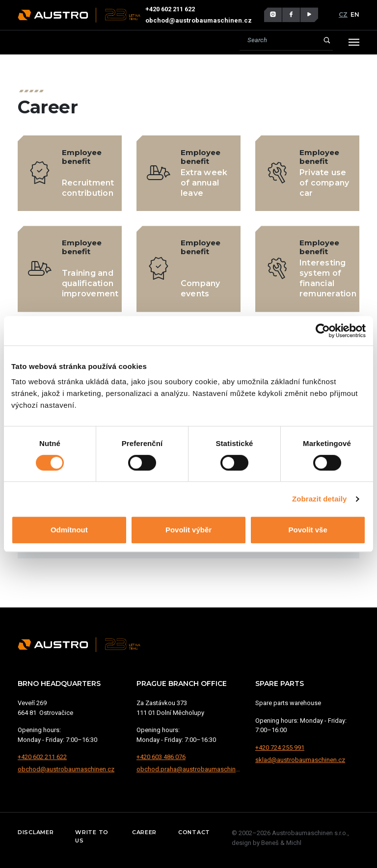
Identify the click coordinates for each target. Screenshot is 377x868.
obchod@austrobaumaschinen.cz (199, 20)
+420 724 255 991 (280, 748)
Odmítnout (69, 530)
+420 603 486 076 (161, 757)
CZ (343, 14)
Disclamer (36, 832)
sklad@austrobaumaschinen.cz (300, 760)
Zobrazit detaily (320, 499)
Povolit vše (308, 530)
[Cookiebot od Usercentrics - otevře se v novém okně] (323, 331)
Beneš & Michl (281, 843)
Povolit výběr (188, 530)
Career (144, 832)
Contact (194, 832)
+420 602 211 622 (170, 9)
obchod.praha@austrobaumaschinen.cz (188, 769)
